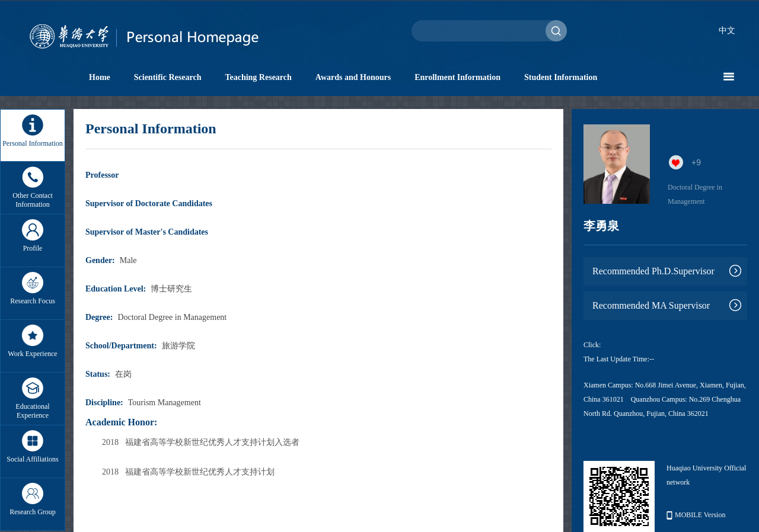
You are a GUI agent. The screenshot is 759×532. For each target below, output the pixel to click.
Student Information (561, 77)
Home (100, 77)
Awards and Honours (353, 77)
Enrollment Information (457, 77)
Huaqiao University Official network (706, 475)
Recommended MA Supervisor (651, 305)
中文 (727, 31)
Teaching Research (258, 77)
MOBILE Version (696, 515)
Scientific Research (168, 77)
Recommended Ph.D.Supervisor (653, 271)
